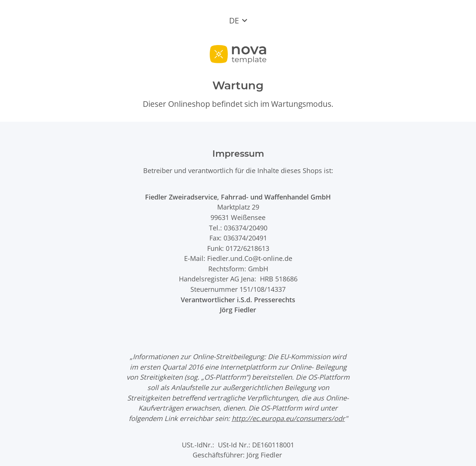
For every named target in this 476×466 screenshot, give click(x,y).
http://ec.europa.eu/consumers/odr (288, 418)
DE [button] (234, 20)
